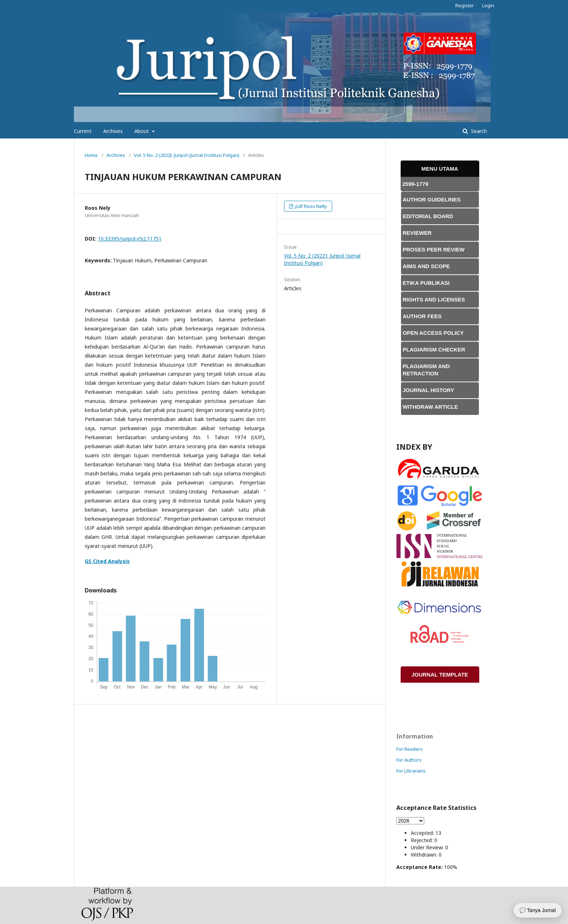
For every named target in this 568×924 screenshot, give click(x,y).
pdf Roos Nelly (311, 206)
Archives (113, 131)
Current (83, 131)
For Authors (409, 760)
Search (478, 131)
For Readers (410, 749)
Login (488, 5)
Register (465, 5)
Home (91, 155)
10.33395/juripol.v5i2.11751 (130, 239)
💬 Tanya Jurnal (538, 910)
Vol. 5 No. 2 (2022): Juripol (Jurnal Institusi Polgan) (187, 155)
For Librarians (411, 771)
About (142, 131)
